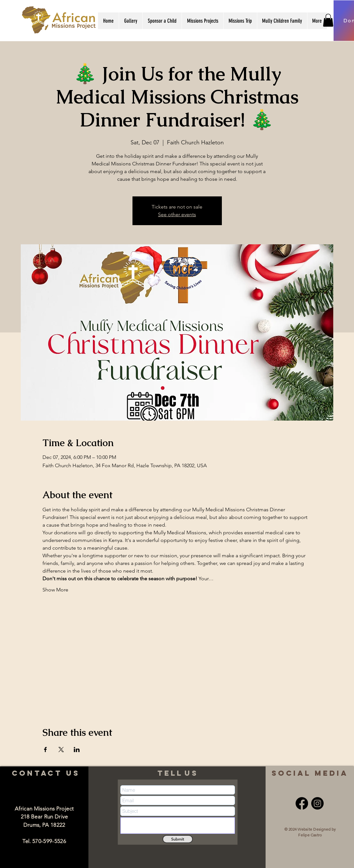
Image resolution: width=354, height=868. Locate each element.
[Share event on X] (61, 750)
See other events (177, 214)
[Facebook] (302, 803)
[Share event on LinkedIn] (77, 750)
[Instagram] (317, 803)
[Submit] (178, 839)
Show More (55, 590)
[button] (131, 21)
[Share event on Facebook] (45, 750)
